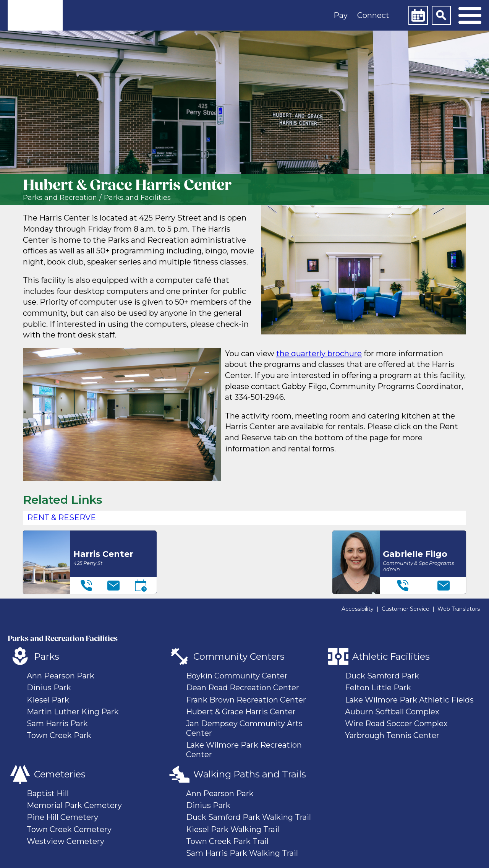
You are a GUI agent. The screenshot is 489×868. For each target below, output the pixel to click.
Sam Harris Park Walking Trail (242, 853)
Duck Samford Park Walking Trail (249, 817)
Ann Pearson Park (61, 676)
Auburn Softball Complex (392, 712)
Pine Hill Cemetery (62, 817)
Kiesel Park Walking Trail (233, 829)
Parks (47, 656)
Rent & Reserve (62, 518)
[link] (35, 15)
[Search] (441, 15)
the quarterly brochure (319, 354)
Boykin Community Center (237, 676)
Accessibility (358, 609)
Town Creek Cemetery (69, 829)
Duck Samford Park (382, 676)
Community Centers (239, 656)
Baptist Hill (48, 793)
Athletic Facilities (391, 656)
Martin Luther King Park (73, 712)
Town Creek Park (59, 735)
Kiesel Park (48, 700)
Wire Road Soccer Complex (396, 724)
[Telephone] (86, 586)
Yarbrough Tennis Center (392, 735)
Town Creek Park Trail (227, 841)
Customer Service (406, 609)
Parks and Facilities (137, 198)
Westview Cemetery (66, 841)
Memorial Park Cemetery (74, 805)
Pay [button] (341, 15)
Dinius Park (49, 688)
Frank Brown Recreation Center (246, 700)
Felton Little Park (378, 688)
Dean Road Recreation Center (243, 688)
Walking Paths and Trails (250, 774)
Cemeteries (60, 774)
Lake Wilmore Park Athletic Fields (409, 700)
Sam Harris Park (57, 724)
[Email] (113, 586)
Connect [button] (373, 15)
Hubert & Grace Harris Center (241, 712)
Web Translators (459, 609)
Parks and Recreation (60, 198)
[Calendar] (418, 15)
